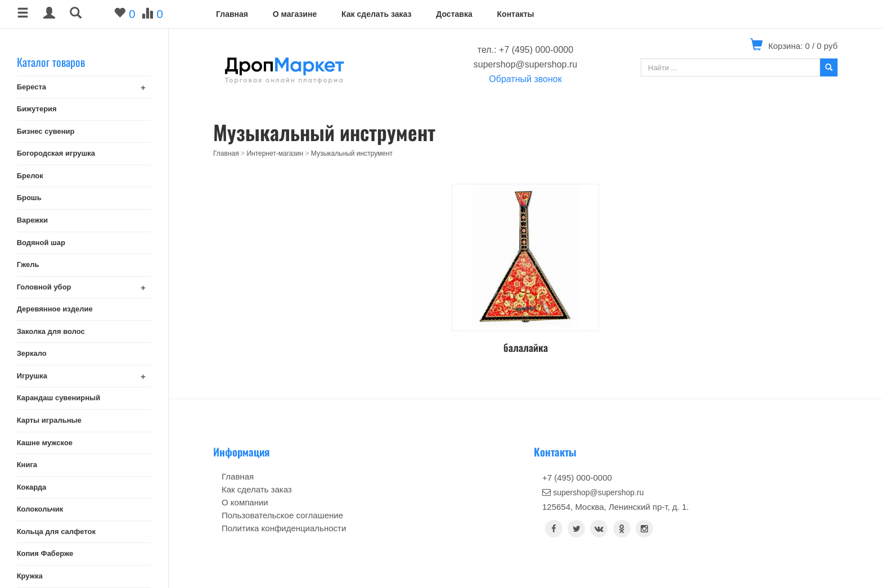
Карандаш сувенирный (59, 398)
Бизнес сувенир (46, 131)
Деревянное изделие (55, 309)
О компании (245, 502)
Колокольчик (40, 509)
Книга (27, 465)
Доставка (454, 14)
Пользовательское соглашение (282, 515)
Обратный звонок (525, 79)
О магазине (295, 14)
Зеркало (32, 353)
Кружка (30, 576)
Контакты (516, 14)
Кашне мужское (45, 443)
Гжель (28, 264)
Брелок (30, 176)
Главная (232, 14)
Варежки (32, 220)
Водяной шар (41, 243)
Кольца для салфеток (56, 532)
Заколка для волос (51, 331)
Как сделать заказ (376, 14)
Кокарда (32, 487)
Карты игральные (49, 420)
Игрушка (32, 376)
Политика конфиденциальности (284, 528)
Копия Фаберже (45, 553)
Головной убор (44, 287)
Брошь (29, 198)
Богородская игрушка (56, 153)
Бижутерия (37, 109)
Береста (31, 87)
